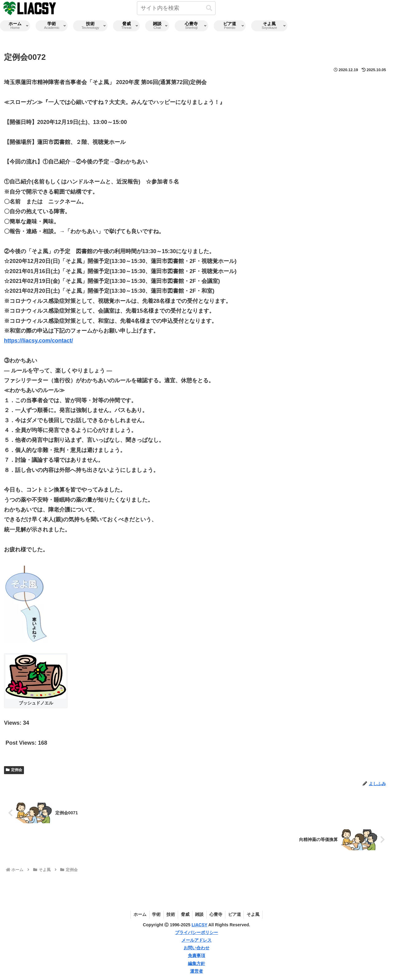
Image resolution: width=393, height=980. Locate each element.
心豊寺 (217, 914)
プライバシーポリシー (196, 932)
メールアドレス (196, 940)
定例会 (14, 770)
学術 (155, 914)
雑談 (200, 914)
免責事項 (196, 955)
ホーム (138, 914)
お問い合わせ (196, 948)
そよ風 (256, 914)
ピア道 (236, 914)
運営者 (196, 971)
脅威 (185, 914)
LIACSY (199, 925)
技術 (170, 914)
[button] (209, 8)
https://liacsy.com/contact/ (39, 341)
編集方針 (196, 963)
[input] (176, 8)
